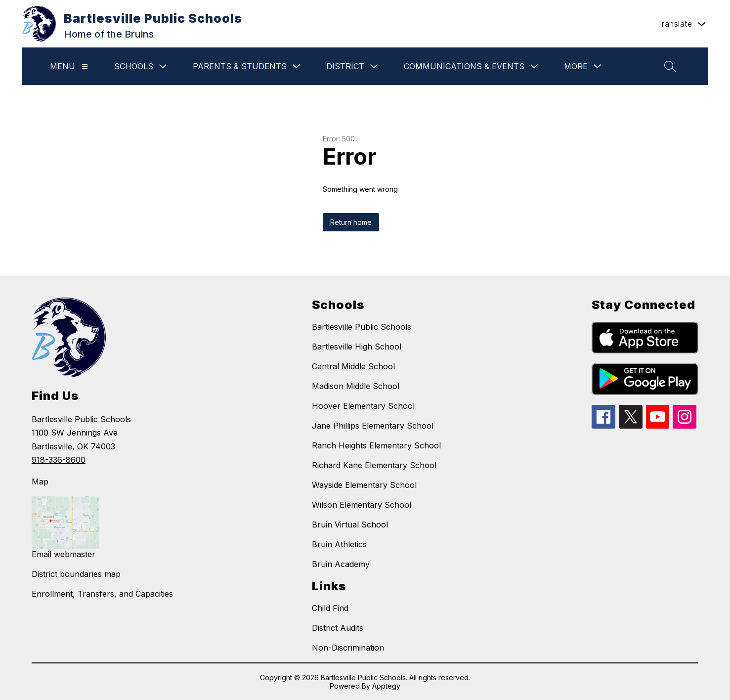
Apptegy (386, 686)
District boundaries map (76, 574)
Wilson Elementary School (362, 505)
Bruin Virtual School (350, 525)
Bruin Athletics (339, 544)
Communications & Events (464, 66)
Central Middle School (353, 366)
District (345, 66)
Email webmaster (64, 554)
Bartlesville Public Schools (362, 327)
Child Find (330, 608)
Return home (351, 222)
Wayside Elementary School (364, 485)
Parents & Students (240, 66)
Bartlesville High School (357, 347)
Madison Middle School (356, 386)
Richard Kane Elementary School (374, 465)
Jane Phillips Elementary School (373, 426)
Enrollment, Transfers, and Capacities (102, 594)
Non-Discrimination (348, 648)
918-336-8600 (59, 460)
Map (40, 481)
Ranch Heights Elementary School (376, 445)
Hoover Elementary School (363, 406)
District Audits (338, 628)
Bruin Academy (341, 564)
